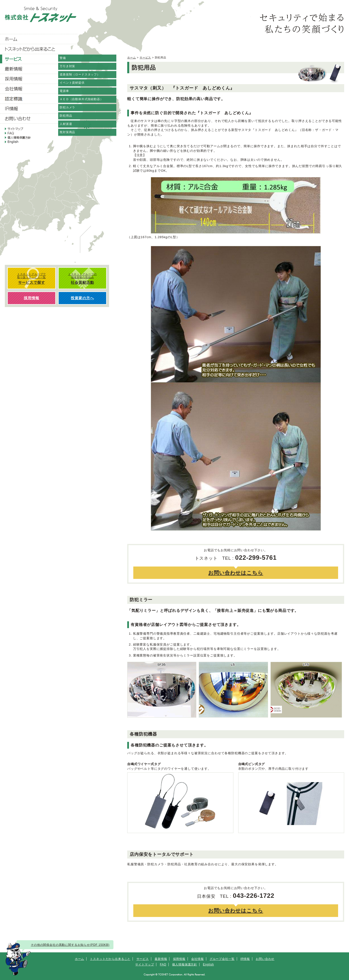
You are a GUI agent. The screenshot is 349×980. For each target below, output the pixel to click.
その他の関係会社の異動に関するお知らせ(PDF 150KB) (70, 945)
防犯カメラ (67, 107)
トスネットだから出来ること (110, 959)
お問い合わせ (265, 959)
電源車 (64, 91)
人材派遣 (66, 124)
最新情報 (161, 959)
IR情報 (245, 959)
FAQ (163, 964)
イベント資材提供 (72, 83)
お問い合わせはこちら (236, 573)
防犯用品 (66, 116)
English (208, 964)
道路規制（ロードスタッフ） (80, 74)
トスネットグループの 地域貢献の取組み (82, 279)
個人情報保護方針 (185, 964)
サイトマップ (145, 964)
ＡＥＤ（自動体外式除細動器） (81, 99)
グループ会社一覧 (222, 959)
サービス (145, 57)
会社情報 (197, 959)
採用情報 (179, 959)
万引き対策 (67, 66)
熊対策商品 (67, 132)
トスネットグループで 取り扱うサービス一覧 (32, 279)
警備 (63, 58)
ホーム (132, 57)
